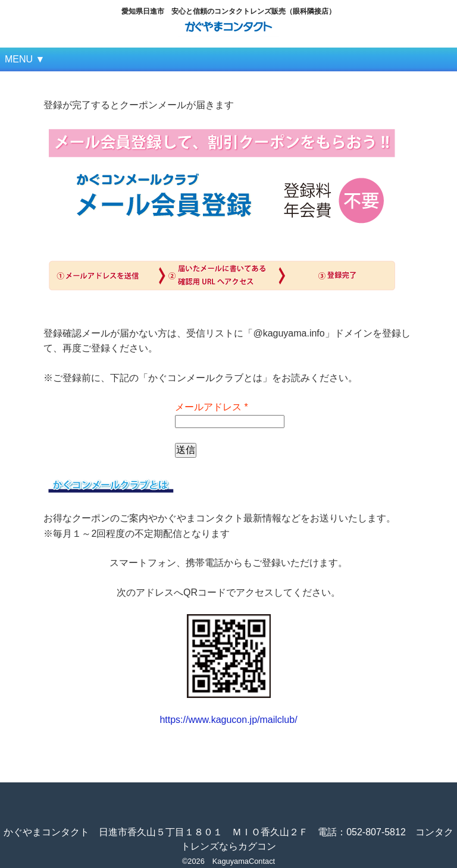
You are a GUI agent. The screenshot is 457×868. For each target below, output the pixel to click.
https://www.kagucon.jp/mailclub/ (228, 720)
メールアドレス (212, 407)
